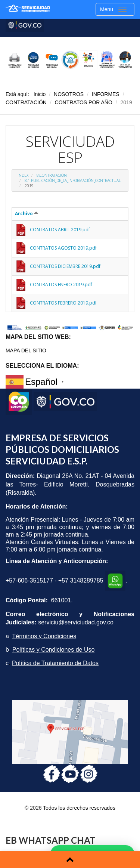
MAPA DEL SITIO (26, 350)
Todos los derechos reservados (79, 808)
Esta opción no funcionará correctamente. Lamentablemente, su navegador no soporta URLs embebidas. (70, 219)
